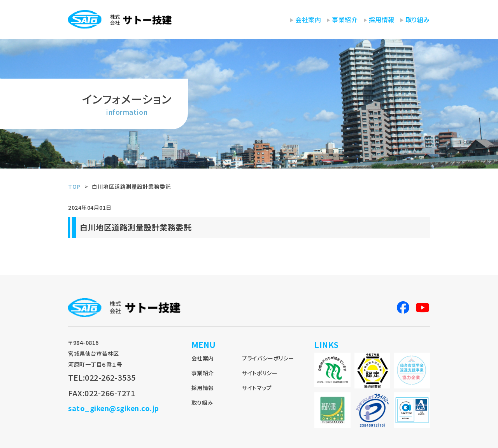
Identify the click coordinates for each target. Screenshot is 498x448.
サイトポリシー (260, 373)
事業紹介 (345, 19)
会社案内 (308, 19)
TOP (74, 186)
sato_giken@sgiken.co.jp (114, 408)
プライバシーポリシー (268, 358)
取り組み (418, 19)
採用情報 (382, 19)
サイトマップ (257, 388)
